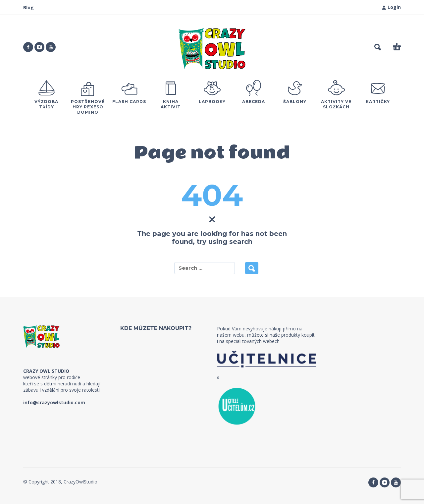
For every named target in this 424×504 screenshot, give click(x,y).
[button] (378, 47)
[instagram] (39, 47)
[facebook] (28, 47)
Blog (28, 7)
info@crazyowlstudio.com (54, 402)
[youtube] (51, 47)
